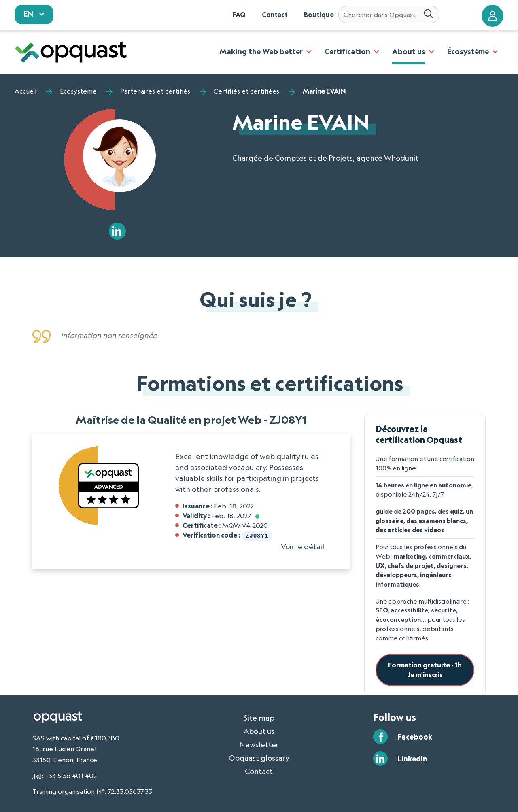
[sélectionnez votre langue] (34, 15)
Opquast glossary (259, 758)
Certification (347, 51)
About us (409, 51)
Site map (259, 718)
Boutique (319, 15)
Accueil (25, 91)
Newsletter (259, 744)
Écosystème (468, 51)
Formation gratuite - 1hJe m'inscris (425, 670)
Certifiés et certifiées (246, 91)
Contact (275, 15)
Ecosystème (78, 91)
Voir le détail (303, 546)
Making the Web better (261, 51)
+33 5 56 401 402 (71, 776)
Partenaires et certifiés (155, 91)
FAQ (239, 15)
